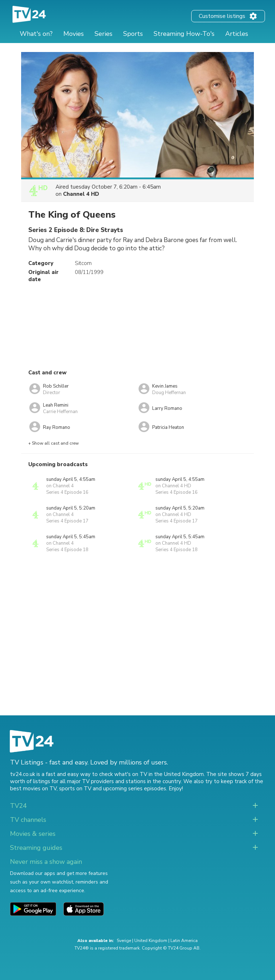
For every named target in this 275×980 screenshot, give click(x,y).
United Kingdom (151, 941)
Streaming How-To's (184, 34)
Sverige (124, 941)
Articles (237, 34)
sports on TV (75, 789)
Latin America (184, 941)
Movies (74, 34)
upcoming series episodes (135, 789)
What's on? (36, 34)
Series (103, 34)
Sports (133, 34)
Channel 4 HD (81, 194)
